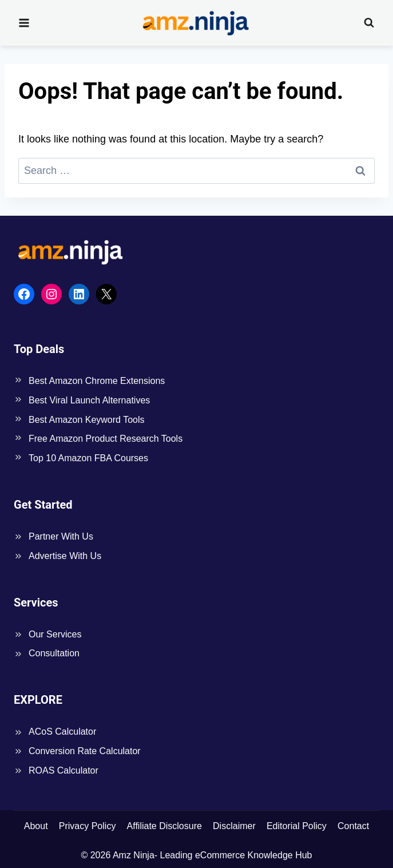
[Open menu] (24, 23)
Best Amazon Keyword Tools (86, 420)
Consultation (54, 653)
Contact (353, 826)
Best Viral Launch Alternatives (89, 400)
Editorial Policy (297, 826)
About (36, 826)
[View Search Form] (369, 23)
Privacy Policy (88, 826)
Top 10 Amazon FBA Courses (88, 458)
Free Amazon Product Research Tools (106, 439)
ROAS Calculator (63, 770)
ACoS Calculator (62, 732)
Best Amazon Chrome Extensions (97, 381)
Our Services (55, 634)
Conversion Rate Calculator (85, 751)
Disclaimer (234, 826)
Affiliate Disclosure (164, 826)
